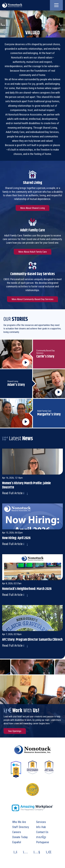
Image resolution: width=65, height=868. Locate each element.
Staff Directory (21, 827)
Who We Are (19, 822)
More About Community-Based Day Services (32, 299)
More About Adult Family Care (33, 252)
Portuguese (43, 842)
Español (17, 842)
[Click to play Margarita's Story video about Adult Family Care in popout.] (16, 413)
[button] (56, 5)
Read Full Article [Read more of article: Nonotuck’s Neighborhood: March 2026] (15, 595)
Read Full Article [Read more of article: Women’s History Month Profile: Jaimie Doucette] (15, 493)
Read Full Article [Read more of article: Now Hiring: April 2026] (15, 544)
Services (41, 822)
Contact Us (42, 832)
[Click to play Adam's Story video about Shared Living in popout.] (49, 384)
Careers (17, 832)
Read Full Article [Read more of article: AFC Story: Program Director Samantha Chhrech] (15, 646)
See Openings (15, 731)
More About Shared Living (32, 208)
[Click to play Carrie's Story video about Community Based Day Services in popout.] (16, 354)
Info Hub (41, 827)
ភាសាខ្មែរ (41, 837)
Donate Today (20, 837)
